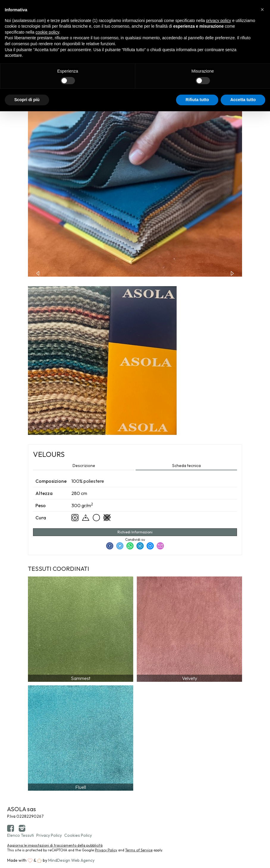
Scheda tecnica (186, 466)
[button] (262, 10)
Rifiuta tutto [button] (197, 100)
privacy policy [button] (219, 21)
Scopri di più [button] (27, 100)
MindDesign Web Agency (71, 860)
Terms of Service (139, 850)
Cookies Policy (78, 835)
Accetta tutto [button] (243, 100)
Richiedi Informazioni (135, 532)
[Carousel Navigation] (135, 273)
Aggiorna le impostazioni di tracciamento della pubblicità (55, 845)
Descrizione (84, 466)
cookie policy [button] (47, 32)
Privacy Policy (49, 835)
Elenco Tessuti (21, 835)
